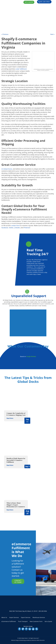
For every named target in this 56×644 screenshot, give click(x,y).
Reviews (4, 25)
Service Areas (28, 626)
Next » (52, 34)
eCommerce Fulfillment (11, 22)
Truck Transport (23, 621)
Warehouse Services (39, 617)
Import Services (14, 617)
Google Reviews (31, 356)
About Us (5, 15)
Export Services (26, 617)
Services (4, 18)
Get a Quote (6, 28)
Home (3, 12)
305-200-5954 (44, 2)
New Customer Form (36, 621)
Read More (10, 418)
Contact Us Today (18, 581)
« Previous (5, 34)
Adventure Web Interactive (38, 640)
